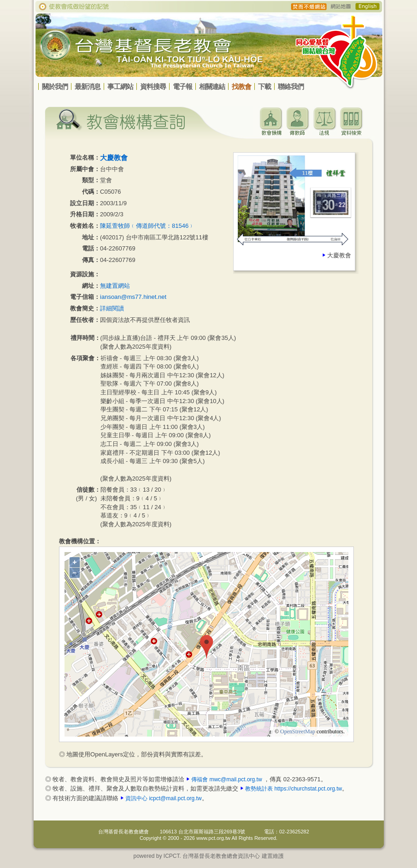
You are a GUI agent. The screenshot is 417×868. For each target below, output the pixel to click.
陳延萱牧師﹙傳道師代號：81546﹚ (147, 226)
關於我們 (55, 86)
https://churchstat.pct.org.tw (308, 789)
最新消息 (88, 86)
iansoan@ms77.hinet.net (133, 297)
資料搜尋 (153, 86)
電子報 (182, 86)
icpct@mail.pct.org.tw (175, 798)
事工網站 (120, 86)
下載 (264, 86)
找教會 (241, 86)
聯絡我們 (291, 86)
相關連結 (212, 86)
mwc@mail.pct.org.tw (235, 779)
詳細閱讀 (112, 308)
